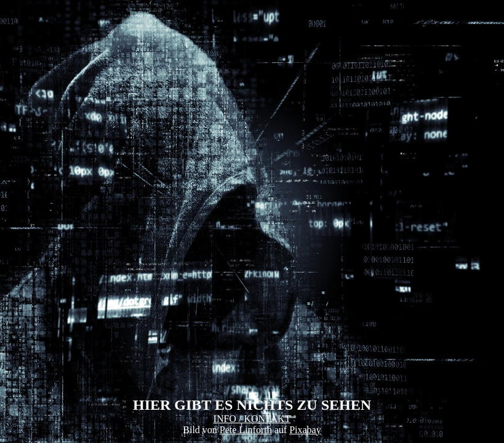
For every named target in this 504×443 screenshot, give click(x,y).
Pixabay (305, 430)
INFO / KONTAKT (252, 419)
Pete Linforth (246, 430)
